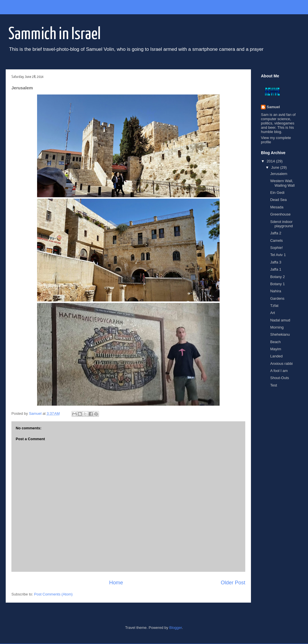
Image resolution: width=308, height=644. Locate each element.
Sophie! (276, 248)
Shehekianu (280, 334)
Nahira (275, 291)
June (276, 167)
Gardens (277, 298)
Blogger (176, 628)
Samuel (273, 107)
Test (273, 385)
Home (116, 583)
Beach (275, 342)
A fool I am (279, 371)
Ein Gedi (277, 193)
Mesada (277, 207)
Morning (277, 327)
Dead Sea (278, 200)
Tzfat (274, 306)
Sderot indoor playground (281, 224)
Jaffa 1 (276, 269)
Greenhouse (280, 214)
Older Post (233, 583)
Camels (276, 241)
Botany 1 (277, 284)
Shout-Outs (279, 378)
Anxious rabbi (281, 364)
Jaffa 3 (276, 262)
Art (272, 313)
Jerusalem (279, 174)
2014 (271, 161)
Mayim (275, 349)
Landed (276, 356)
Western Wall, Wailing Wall (282, 183)
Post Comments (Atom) (53, 594)
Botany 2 (277, 277)
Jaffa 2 (276, 233)
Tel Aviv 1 (278, 255)
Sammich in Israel (55, 35)
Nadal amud (280, 320)
